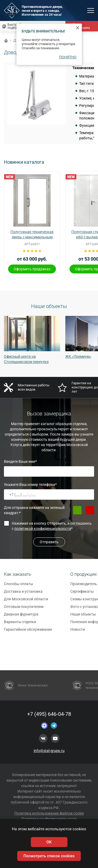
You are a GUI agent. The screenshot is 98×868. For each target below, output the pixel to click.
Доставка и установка (23, 594)
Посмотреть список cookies (49, 856)
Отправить (49, 542)
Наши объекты (83, 617)
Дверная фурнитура (21, 617)
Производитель (84, 586)
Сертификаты (82, 594)
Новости (78, 632)
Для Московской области (26, 601)
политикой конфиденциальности (43, 529)
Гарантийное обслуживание (28, 632)
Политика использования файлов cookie (49, 813)
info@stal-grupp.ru (49, 751)
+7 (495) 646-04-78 (49, 714)
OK (49, 842)
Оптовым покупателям (24, 609)
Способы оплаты (19, 586)
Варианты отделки (20, 624)
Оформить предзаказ (32, 269)
